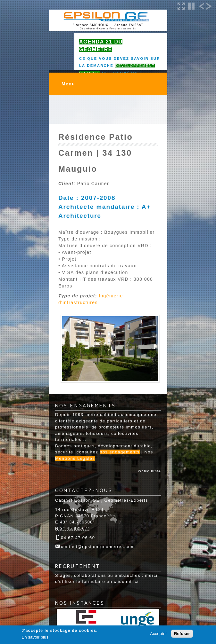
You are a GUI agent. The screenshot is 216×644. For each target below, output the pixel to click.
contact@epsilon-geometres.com (98, 547)
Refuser (182, 634)
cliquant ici (126, 581)
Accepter (158, 634)
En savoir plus (35, 637)
